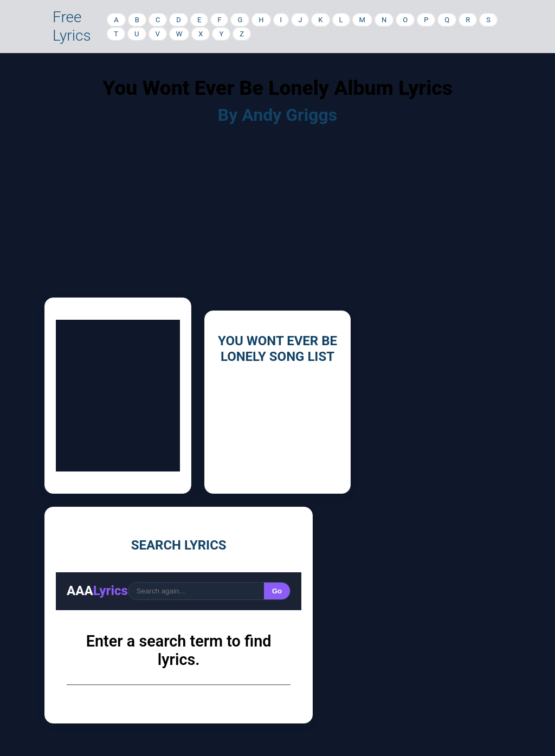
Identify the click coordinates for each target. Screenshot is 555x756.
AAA (97, 591)
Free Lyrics (72, 26)
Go (277, 591)
